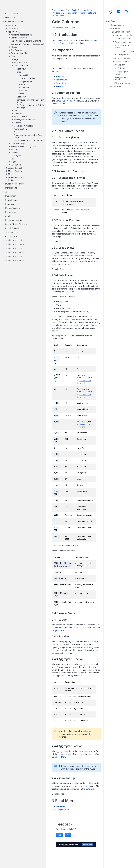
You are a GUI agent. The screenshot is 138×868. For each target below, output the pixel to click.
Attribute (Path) (125, 39)
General (60, 86)
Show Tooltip (124, 83)
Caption (121, 65)
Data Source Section (124, 35)
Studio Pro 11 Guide (68, 10)
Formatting (61, 83)
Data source (62, 80)
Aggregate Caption (121, 78)
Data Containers (70, 13)
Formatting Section (123, 42)
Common (60, 76)
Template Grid (62, 810)
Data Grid (92, 13)
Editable (122, 68)
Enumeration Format (121, 47)
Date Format (124, 58)
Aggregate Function (121, 73)
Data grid (90, 789)
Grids (83, 13)
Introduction (118, 25)
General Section (122, 61)
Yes (60, 835)
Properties (116, 29)
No (68, 835)
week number (85, 381)
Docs (54, 10)
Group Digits (124, 55)
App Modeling (86, 10)
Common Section (63, 101)
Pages (58, 13)
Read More (116, 86)
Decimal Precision (126, 51)
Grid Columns (112, 21)
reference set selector (68, 43)
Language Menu (59, 630)
